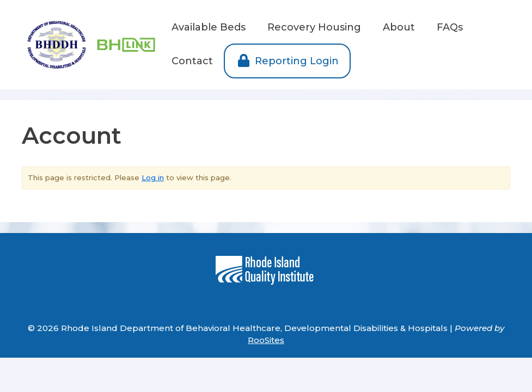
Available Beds (209, 27)
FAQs (450, 27)
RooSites (266, 340)
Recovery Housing (314, 27)
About (399, 27)
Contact (192, 61)
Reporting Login (287, 61)
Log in (153, 177)
